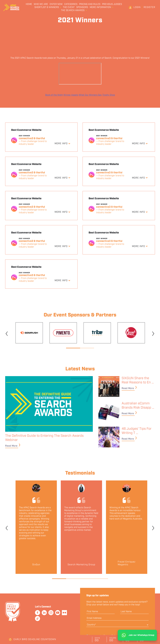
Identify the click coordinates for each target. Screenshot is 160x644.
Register (149, 7)
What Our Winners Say (90, 95)
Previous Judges (112, 4)
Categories (71, 4)
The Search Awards (73, 11)
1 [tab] (73, 348)
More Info (61, 144)
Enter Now (56, 4)
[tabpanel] (29, 333)
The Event (69, 7)
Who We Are (41, 4)
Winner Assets (71, 95)
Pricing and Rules (90, 4)
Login (137, 7)
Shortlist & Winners (47, 7)
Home (29, 4)
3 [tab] (87, 579)
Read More (11, 446)
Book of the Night (54, 95)
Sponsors (82, 7)
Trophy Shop (109, 95)
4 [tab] (101, 579)
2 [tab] (87, 348)
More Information (100, 7)
